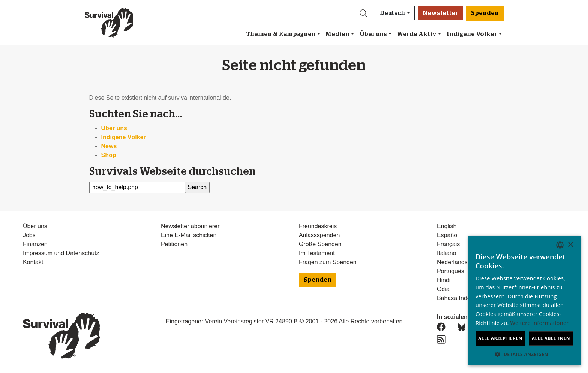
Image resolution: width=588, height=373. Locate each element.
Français (448, 244)
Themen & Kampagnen (281, 34)
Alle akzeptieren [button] (500, 338)
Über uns (373, 34)
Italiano (447, 253)
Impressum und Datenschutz (61, 253)
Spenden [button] (485, 13)
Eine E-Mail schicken (189, 235)
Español (448, 235)
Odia (443, 289)
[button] (363, 13)
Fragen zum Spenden (328, 262)
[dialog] (524, 301)
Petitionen (174, 244)
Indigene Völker (472, 34)
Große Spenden (320, 244)
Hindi (444, 280)
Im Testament (317, 253)
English (447, 226)
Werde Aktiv (417, 34)
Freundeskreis (318, 226)
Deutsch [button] (392, 13)
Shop (109, 155)
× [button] (570, 245)
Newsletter (440, 13)
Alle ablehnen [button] (551, 338)
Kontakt (33, 262)
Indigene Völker (124, 137)
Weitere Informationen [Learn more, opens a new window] (540, 323)
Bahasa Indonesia (461, 298)
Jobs (29, 235)
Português (451, 271)
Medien (337, 34)
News (109, 146)
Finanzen (35, 244)
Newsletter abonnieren (191, 226)
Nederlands (452, 262)
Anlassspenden (319, 235)
